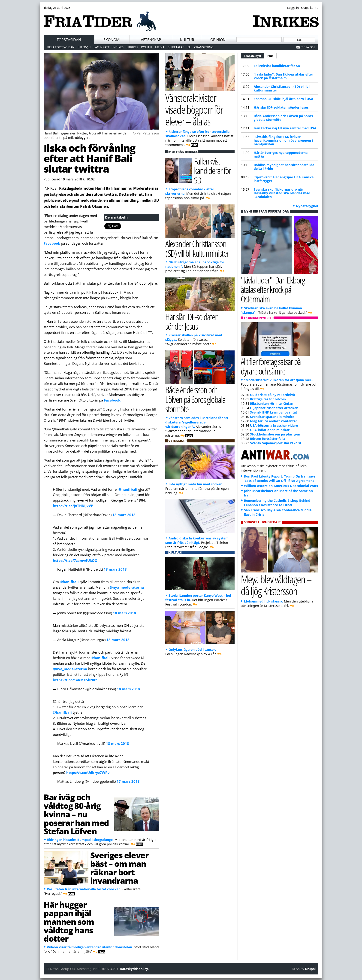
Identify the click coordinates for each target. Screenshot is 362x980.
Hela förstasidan (61, 47)
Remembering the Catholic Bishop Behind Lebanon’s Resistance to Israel (277, 503)
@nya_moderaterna (127, 587)
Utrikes (132, 47)
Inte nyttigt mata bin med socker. (196, 484)
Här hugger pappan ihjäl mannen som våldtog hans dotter (69, 921)
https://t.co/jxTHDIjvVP (73, 506)
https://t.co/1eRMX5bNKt (75, 680)
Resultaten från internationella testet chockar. (84, 889)
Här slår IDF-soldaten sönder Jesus (281, 107)
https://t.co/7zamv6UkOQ (75, 560)
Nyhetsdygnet (307, 206)
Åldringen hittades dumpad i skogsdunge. (80, 840)
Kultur (187, 40)
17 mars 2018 (128, 781)
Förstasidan (69, 40)
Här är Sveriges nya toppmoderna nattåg (281, 154)
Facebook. (113, 400)
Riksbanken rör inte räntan (272, 403)
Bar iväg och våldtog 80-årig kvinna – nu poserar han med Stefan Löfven (76, 814)
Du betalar (176, 47)
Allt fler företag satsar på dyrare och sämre (271, 366)
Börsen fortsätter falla (268, 439)
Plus (270, 56)
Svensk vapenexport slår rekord (276, 443)
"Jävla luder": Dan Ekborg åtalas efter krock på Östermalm (283, 76)
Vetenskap (151, 40)
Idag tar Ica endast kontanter (273, 421)
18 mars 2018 (124, 515)
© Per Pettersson (146, 133)
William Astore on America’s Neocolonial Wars (281, 486)
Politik (147, 47)
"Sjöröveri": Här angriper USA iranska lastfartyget (284, 179)
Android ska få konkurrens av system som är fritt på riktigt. (197, 540)
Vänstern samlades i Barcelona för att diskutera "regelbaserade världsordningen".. (197, 422)
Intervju (84, 47)
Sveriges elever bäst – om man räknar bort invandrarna (119, 868)
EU (189, 47)
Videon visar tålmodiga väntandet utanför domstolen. (90, 947)
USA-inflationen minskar (270, 430)
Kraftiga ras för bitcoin (268, 399)
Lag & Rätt (101, 47)
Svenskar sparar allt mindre (272, 417)
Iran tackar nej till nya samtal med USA (285, 128)
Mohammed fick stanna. (264, 601)
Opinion (218, 40)
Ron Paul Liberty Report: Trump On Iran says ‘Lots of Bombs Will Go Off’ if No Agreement (280, 478)
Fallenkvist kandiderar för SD (277, 66)
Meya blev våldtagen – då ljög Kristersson (276, 585)
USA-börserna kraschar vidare (274, 425)
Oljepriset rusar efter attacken (274, 408)
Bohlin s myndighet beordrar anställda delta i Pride (284, 167)
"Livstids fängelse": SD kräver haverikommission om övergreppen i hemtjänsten (283, 140)
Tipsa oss (308, 47)
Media (160, 47)
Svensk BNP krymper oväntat (274, 412)
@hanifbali (128, 489)
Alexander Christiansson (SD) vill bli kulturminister (282, 88)
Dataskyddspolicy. (134, 969)
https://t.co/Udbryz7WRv (88, 773)
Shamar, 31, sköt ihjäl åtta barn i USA (284, 99)
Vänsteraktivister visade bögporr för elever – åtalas (194, 109)
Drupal (310, 969)
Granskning (204, 47)
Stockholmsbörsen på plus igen (275, 434)
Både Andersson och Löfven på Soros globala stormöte (283, 118)
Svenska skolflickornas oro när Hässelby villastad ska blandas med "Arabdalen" (282, 193)
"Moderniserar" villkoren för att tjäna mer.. (279, 380)
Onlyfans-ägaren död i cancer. (192, 650)
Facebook (52, 243)
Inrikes (118, 47)
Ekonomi (112, 40)
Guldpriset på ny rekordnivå (272, 395)
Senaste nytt (254, 55)
